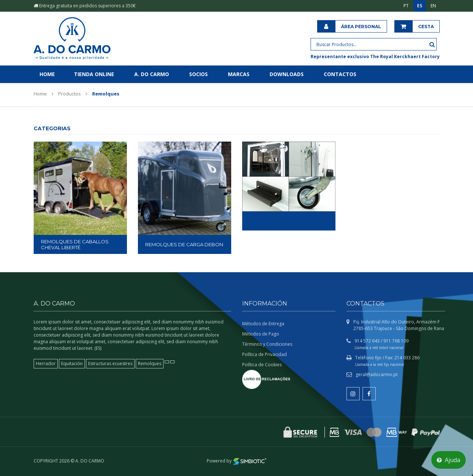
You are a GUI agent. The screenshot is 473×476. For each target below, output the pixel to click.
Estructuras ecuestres (110, 363)
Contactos (340, 74)
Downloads (287, 74)
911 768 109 (396, 341)
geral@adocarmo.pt (377, 374)
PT (406, 6)
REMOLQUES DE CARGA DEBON (184, 244)
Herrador (46, 363)
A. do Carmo (152, 74)
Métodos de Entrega (263, 324)
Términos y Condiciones (267, 344)
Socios (198, 74)
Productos (70, 94)
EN (433, 6)
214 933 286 (407, 358)
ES (420, 6)
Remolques (150, 363)
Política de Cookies (262, 365)
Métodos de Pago (261, 334)
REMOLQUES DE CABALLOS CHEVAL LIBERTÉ (75, 244)
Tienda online (94, 74)
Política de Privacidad (264, 354)
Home (47, 74)
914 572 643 (367, 341)
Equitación (72, 363)
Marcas (239, 74)
